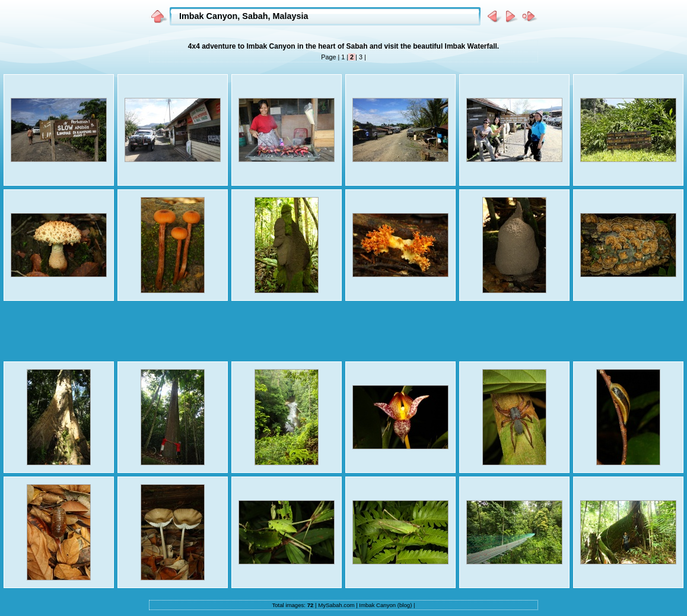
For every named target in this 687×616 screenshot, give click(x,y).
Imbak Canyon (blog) (385, 605)
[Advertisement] (343, 331)
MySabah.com (336, 605)
